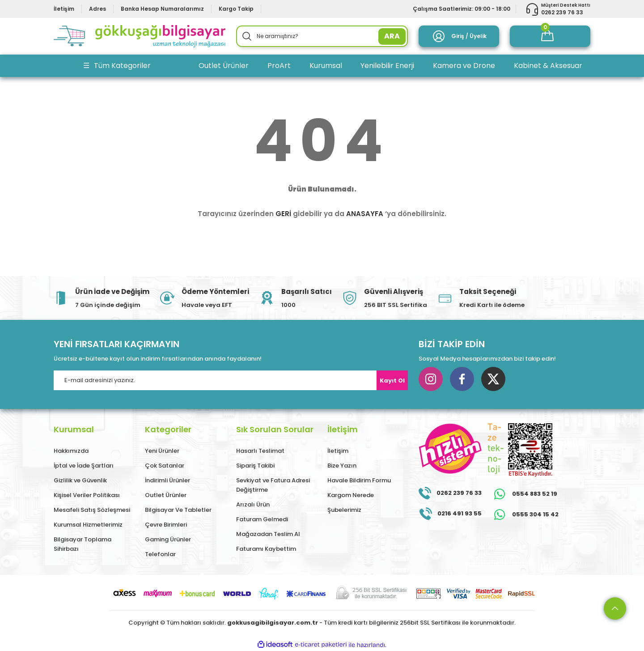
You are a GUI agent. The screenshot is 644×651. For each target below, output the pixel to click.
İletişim (338, 451)
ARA (392, 36)
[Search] (322, 36)
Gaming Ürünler (168, 539)
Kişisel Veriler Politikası (87, 495)
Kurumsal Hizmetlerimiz (88, 525)
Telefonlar (160, 554)
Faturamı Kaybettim (266, 549)
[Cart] (550, 36)
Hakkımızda (71, 451)
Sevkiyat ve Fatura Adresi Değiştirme (273, 485)
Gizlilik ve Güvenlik (80, 480)
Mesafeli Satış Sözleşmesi (92, 510)
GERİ (283, 214)
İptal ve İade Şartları (84, 466)
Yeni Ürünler (162, 451)
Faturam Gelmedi (262, 519)
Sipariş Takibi (255, 466)
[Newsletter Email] (231, 380)
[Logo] (140, 36)
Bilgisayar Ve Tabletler (178, 510)
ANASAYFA (365, 214)
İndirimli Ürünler (167, 480)
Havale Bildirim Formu (359, 480)
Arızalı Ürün (253, 504)
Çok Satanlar (165, 466)
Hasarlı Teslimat (260, 451)
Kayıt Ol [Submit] (392, 381)
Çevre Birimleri (166, 525)
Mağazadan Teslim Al (268, 534)
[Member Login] (459, 36)
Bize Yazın (342, 466)
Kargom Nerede (351, 495)
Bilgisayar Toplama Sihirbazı (83, 544)
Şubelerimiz (344, 510)
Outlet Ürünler (166, 495)
